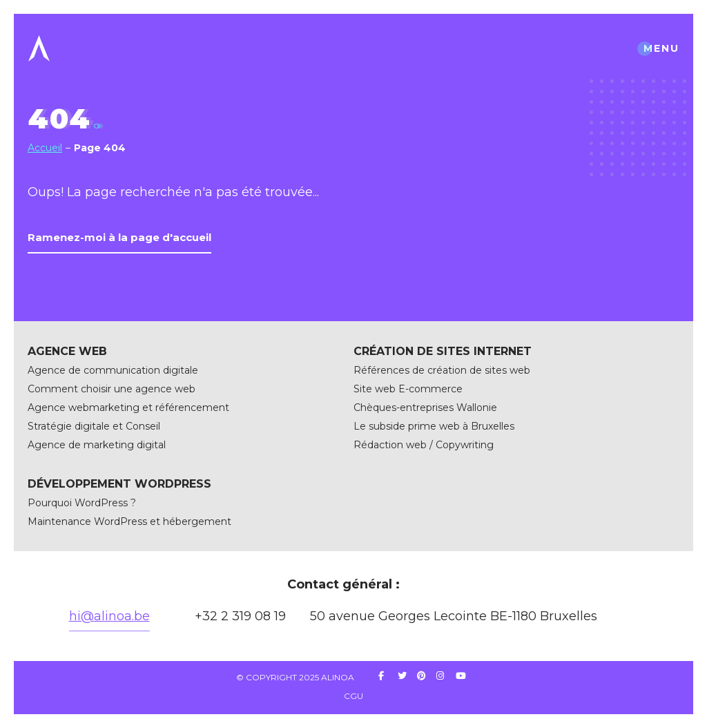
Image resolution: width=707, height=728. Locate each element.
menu (661, 48)
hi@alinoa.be (109, 616)
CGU (353, 696)
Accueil (45, 148)
